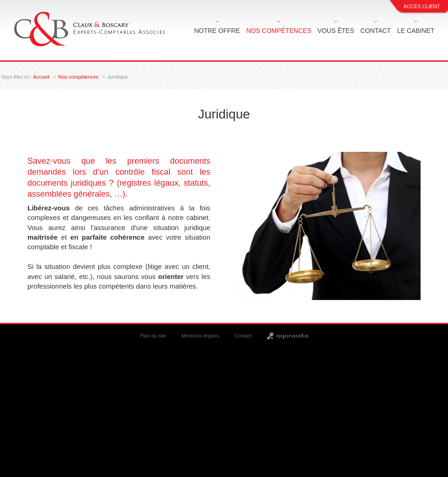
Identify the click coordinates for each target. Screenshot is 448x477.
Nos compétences (279, 31)
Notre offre (217, 31)
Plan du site (153, 336)
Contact (376, 31)
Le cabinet (416, 31)
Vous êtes (336, 31)
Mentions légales (200, 336)
